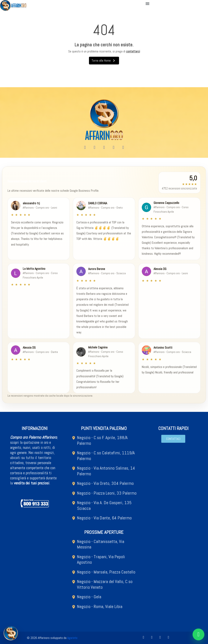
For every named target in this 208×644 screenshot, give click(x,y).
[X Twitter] (114, 147)
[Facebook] (85, 147)
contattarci (133, 51)
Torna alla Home (104, 61)
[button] (148, 4)
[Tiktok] (123, 147)
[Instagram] (104, 147)
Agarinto (72, 638)
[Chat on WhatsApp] (198, 634)
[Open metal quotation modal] (11, 633)
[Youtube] (94, 147)
